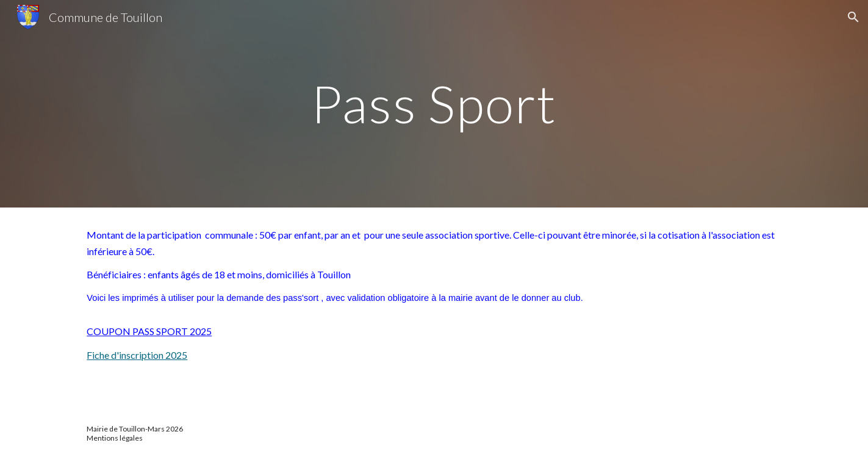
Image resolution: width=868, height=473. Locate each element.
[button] (853, 17)
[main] (434, 103)
